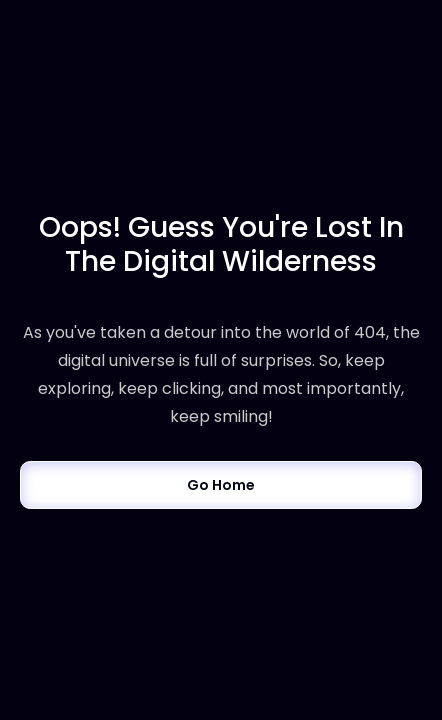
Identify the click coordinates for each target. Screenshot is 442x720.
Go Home (220, 485)
